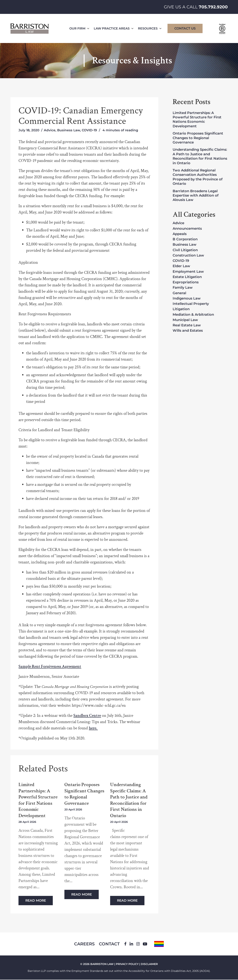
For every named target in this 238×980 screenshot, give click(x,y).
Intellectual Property (191, 304)
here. (93, 728)
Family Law (183, 288)
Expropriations (186, 282)
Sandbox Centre (87, 716)
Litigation (181, 309)
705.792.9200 (213, 7)
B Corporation (185, 239)
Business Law (69, 130)
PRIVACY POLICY (127, 964)
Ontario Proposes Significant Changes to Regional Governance (84, 794)
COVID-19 (89, 130)
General (179, 293)
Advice (50, 130)
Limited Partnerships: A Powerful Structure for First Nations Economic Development (38, 800)
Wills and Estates (188, 331)
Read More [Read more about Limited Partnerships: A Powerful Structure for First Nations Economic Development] (36, 900)
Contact (110, 944)
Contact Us (185, 28)
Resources (150, 28)
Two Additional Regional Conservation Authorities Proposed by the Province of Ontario (198, 177)
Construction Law (188, 256)
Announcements (187, 229)
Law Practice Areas (114, 28)
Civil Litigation (185, 250)
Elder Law (181, 266)
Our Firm (79, 28)
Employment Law (188, 272)
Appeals (180, 234)
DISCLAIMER (149, 964)
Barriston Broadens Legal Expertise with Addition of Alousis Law (196, 196)
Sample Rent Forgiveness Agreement (50, 666)
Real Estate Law (187, 325)
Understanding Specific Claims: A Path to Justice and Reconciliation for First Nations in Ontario (129, 800)
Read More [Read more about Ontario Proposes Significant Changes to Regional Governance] (82, 894)
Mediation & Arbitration (193, 315)
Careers (84, 944)
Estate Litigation (187, 277)
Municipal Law (185, 320)
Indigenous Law (187, 299)
